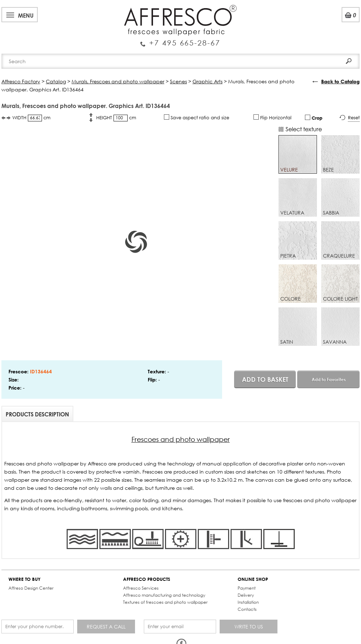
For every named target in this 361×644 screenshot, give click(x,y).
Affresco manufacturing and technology (164, 595)
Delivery (246, 595)
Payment (247, 588)
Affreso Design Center (31, 588)
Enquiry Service (180, 40)
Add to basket (265, 379)
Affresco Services (141, 588)
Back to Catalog (340, 81)
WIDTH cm (31, 118)
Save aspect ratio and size (197, 118)
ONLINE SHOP (253, 579)
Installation (248, 602)
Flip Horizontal (273, 118)
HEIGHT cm (116, 118)
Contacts (247, 609)
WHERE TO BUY (25, 579)
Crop (314, 118)
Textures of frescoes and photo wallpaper (165, 602)
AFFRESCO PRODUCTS (147, 579)
